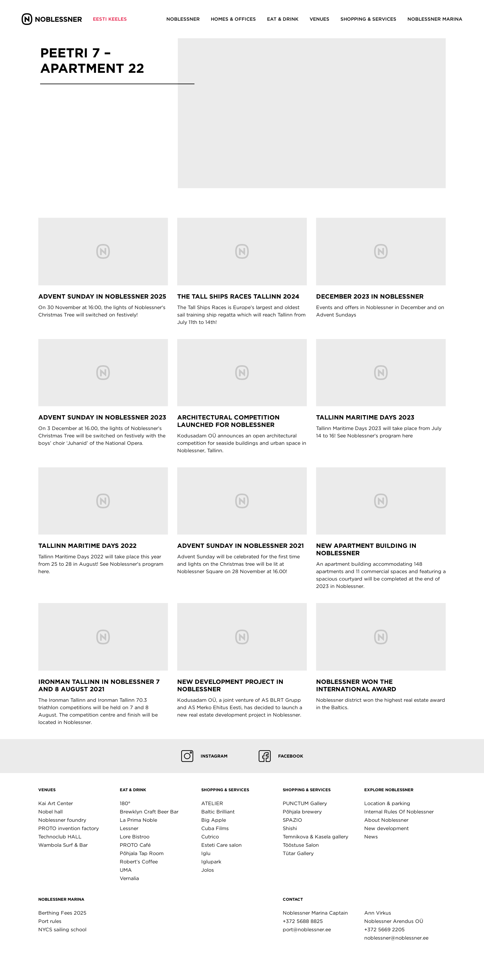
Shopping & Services (225, 790)
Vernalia (129, 878)
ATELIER (212, 803)
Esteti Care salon (221, 845)
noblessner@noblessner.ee (396, 938)
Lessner (129, 828)
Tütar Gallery (298, 853)
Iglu (206, 853)
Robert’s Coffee (139, 862)
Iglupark (211, 862)
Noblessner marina (61, 899)
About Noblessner (386, 820)
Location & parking (387, 803)
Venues (47, 790)
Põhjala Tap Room (142, 853)
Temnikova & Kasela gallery (315, 837)
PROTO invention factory (69, 828)
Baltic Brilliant (218, 812)
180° (125, 803)
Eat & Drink (133, 790)
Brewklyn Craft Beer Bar (149, 812)
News (371, 837)
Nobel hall (50, 812)
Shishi (290, 828)
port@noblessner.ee (307, 930)
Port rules (50, 921)
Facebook (281, 756)
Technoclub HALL (60, 837)
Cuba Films (215, 828)
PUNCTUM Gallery (305, 803)
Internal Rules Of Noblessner (399, 812)
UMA (126, 870)
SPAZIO (292, 820)
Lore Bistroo (135, 837)
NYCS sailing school (62, 930)
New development (386, 828)
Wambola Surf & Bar (63, 845)
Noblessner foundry (62, 820)
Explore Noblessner (389, 790)
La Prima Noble (138, 820)
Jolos (208, 870)
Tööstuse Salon (301, 845)
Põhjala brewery (302, 812)
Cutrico (210, 837)
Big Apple (214, 820)
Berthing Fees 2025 (62, 913)
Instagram (204, 756)
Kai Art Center (56, 803)
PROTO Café (135, 845)
